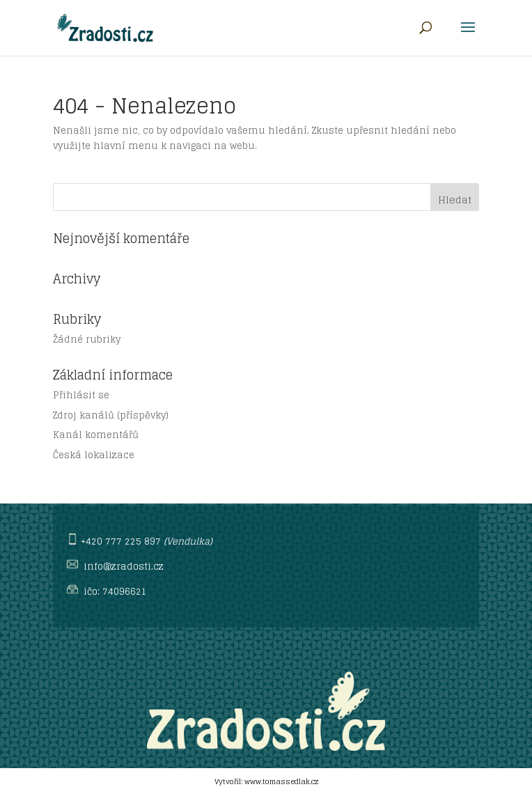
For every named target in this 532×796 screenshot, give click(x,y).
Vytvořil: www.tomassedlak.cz (266, 781)
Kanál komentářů (96, 435)
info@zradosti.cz (124, 567)
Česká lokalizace (94, 455)
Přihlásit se (81, 395)
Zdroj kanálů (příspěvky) (111, 415)
